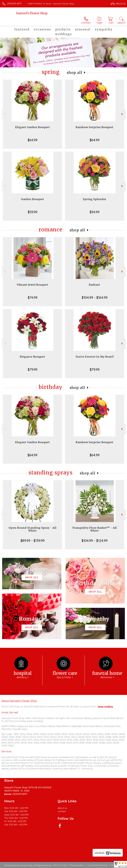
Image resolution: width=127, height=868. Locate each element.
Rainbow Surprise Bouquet (95, 127)
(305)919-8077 (14, 4)
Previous (5, 114)
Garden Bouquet (33, 199)
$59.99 (33, 212)
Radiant (95, 285)
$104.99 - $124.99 (95, 541)
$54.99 (95, 212)
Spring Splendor (95, 199)
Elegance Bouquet (32, 357)
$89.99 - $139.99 (33, 541)
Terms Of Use (60, 865)
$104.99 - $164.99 (95, 297)
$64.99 (32, 140)
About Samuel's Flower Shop (19, 701)
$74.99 (33, 297)
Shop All (75, 73)
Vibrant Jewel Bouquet (32, 285)
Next (122, 114)
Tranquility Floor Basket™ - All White (95, 529)
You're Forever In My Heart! (95, 357)
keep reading (105, 706)
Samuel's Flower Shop (32, 13)
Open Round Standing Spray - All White (33, 529)
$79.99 (33, 369)
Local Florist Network (97, 865)
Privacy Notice (77, 865)
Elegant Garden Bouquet (33, 127)
